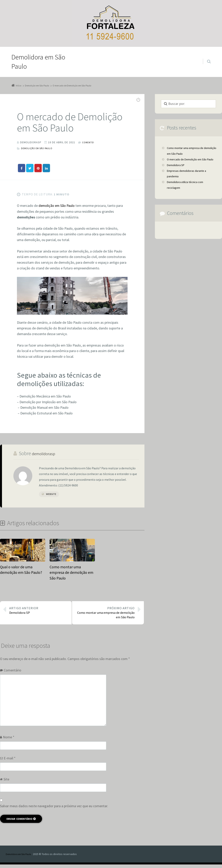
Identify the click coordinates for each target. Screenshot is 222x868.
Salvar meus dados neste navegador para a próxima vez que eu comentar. (54, 809)
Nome (9, 741)
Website (51, 498)
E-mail (10, 762)
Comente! (89, 146)
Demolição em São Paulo (39, 152)
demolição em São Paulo (57, 210)
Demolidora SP (39, 611)
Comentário (12, 673)
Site (6, 783)
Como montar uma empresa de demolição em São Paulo (105, 613)
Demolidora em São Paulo (21, 857)
